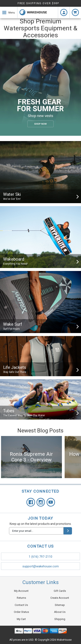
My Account (21, 591)
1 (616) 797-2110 (40, 557)
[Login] (64, 12)
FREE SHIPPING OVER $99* (39, 3)
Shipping (60, 619)
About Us (60, 612)
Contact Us (21, 605)
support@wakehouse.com (41, 566)
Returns (21, 598)
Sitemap (60, 605)
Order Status (21, 612)
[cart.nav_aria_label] (75, 12)
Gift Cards (60, 591)
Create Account (60, 598)
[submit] (68, 531)
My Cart (21, 619)
